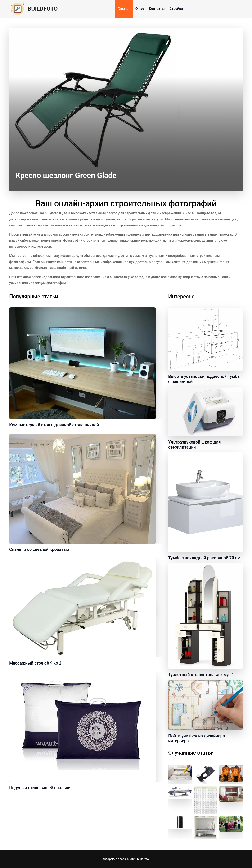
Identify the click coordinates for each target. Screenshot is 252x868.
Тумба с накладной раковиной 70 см (204, 558)
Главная (124, 9)
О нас (140, 9)
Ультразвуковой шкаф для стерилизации (195, 445)
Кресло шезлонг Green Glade (66, 176)
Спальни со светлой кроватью (39, 549)
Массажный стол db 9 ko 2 (35, 663)
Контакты (157, 9)
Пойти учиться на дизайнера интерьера (197, 738)
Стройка (176, 9)
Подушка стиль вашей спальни (40, 788)
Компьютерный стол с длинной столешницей (54, 425)
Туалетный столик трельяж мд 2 (201, 675)
